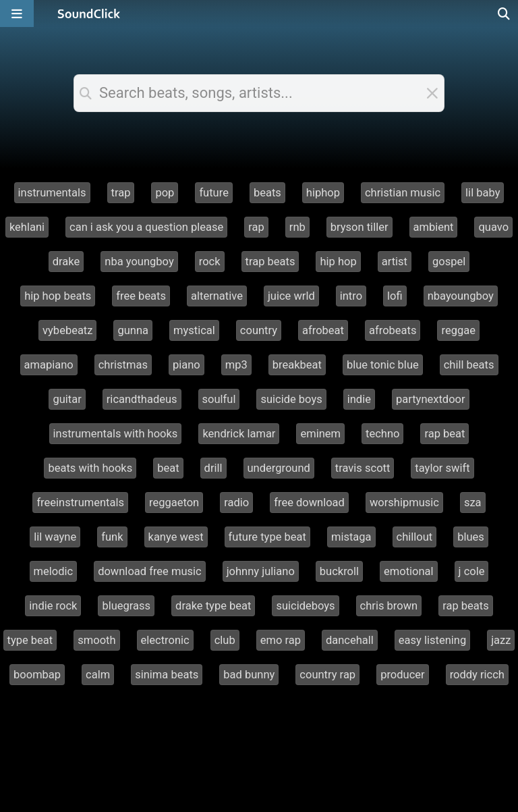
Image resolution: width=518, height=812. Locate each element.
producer (402, 675)
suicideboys (305, 606)
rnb (297, 227)
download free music (150, 571)
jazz (501, 640)
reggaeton (174, 503)
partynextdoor (431, 399)
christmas (123, 365)
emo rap (281, 640)
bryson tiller (359, 227)
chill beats (469, 365)
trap (121, 193)
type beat (30, 640)
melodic (54, 571)
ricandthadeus (142, 399)
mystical (194, 330)
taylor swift (442, 468)
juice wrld (291, 296)
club (225, 640)
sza (473, 503)
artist (395, 262)
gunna (133, 330)
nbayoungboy (461, 296)
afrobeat (323, 330)
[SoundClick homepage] (89, 13)
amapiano (49, 365)
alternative (217, 296)
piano (186, 365)
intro (351, 296)
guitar (67, 399)
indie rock (53, 606)
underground (279, 468)
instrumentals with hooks (116, 434)
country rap (327, 675)
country (259, 330)
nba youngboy (139, 262)
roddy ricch (477, 675)
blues (471, 537)
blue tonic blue (383, 365)
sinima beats (167, 675)
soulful (219, 399)
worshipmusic (404, 503)
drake (66, 262)
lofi (395, 296)
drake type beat (213, 606)
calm (98, 675)
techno (382, 434)
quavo (493, 227)
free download (309, 503)
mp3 (236, 365)
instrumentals (52, 193)
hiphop (323, 193)
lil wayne (55, 537)
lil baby (483, 193)
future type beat (267, 537)
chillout (415, 537)
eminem (320, 434)
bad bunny (249, 675)
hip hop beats (58, 296)
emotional (409, 571)
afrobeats (393, 330)
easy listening (432, 640)
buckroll (339, 571)
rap (256, 227)
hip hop (338, 262)
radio (236, 503)
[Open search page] (505, 13)
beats (267, 193)
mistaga (351, 537)
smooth (96, 640)
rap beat (444, 434)
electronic (165, 640)
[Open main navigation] (17, 13)
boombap (37, 675)
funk (112, 537)
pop (165, 193)
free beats (141, 296)
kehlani (27, 227)
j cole (472, 571)
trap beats (270, 262)
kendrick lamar (239, 434)
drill (213, 468)
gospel (449, 262)
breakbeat (297, 365)
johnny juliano (261, 571)
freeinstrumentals (80, 503)
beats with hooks (90, 468)
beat (168, 468)
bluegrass (126, 606)
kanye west (176, 537)
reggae (458, 330)
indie (359, 399)
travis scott (363, 468)
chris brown (389, 606)
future (214, 193)
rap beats (466, 606)
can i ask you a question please (146, 227)
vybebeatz (67, 330)
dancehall (350, 640)
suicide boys (291, 399)
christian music (403, 193)
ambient (434, 227)
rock (210, 262)
